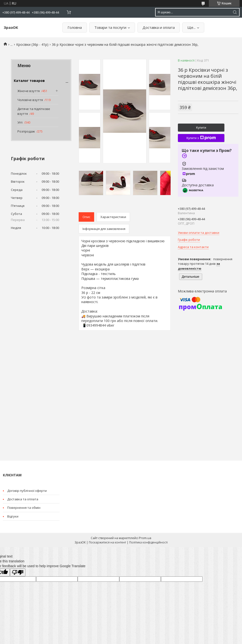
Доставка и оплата (159, 27)
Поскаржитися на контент (107, 542)
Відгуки (13, 516)
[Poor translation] (18, 572)
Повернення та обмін (24, 508)
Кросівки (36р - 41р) (32, 44)
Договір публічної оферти (27, 491)
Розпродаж (26, 131)
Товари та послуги (110, 27)
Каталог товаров (29, 81)
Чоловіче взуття (30, 100)
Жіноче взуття (29, 91)
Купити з (201, 138)
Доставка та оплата (23, 499)
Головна (75, 27)
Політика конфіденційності (148, 542)
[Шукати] (235, 12)
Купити (201, 128)
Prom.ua (145, 538)
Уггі (20, 122)
